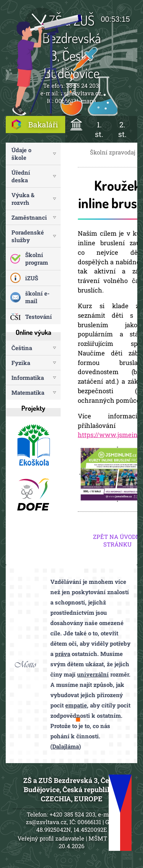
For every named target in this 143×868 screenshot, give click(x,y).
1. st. (99, 129)
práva (63, 654)
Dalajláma (66, 746)
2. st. (122, 129)
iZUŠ (32, 278)
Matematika (28, 392)
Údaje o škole (21, 154)
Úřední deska (21, 176)
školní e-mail (37, 297)
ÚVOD (76, 125)
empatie (76, 705)
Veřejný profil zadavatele (51, 838)
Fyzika (21, 363)
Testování (39, 317)
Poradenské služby (28, 236)
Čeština (22, 348)
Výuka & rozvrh (23, 199)
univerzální (93, 674)
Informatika (28, 378)
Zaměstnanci (29, 217)
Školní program (37, 259)
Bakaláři (43, 125)
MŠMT (98, 838)
